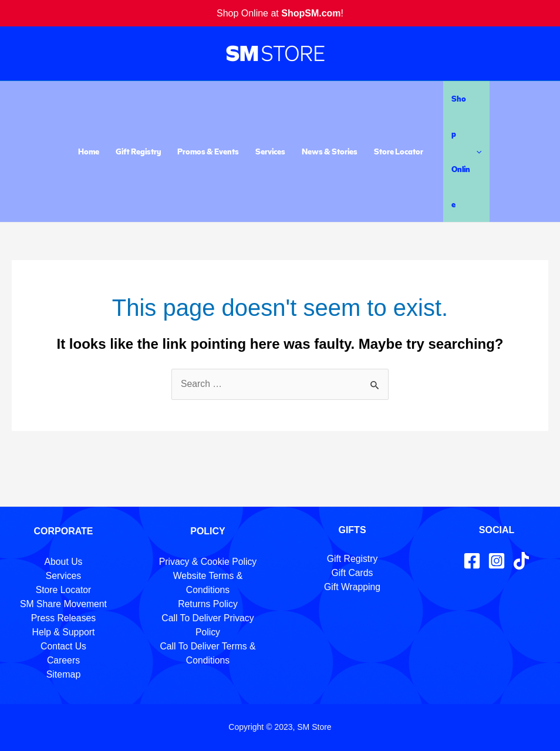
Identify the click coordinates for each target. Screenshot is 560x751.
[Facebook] (472, 561)
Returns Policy (208, 604)
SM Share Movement (63, 604)
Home (89, 151)
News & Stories (330, 151)
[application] (476, 151)
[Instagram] (497, 561)
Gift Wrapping (352, 587)
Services (270, 151)
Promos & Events (208, 151)
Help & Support (64, 632)
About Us (63, 562)
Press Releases (63, 618)
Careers (64, 660)
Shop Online (466, 151)
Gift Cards (352, 573)
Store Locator (399, 151)
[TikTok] (521, 561)
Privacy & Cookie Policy (208, 562)
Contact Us (63, 646)
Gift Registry (138, 151)
